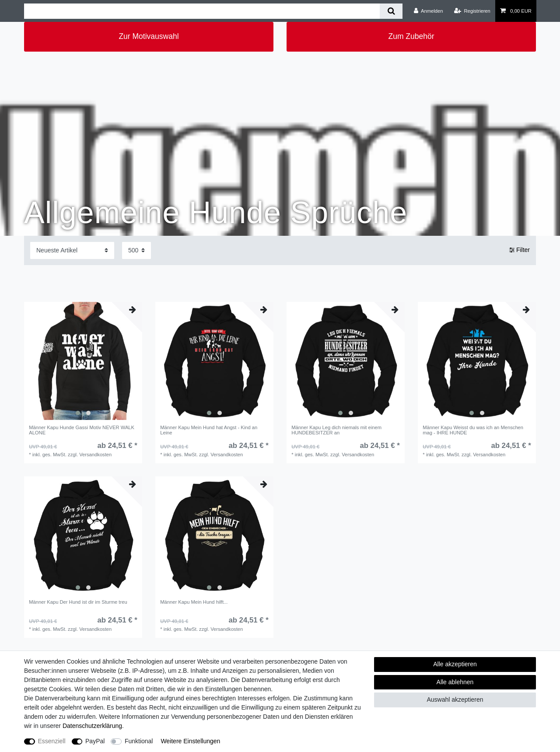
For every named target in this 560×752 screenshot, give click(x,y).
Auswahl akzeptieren (455, 700)
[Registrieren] (472, 11)
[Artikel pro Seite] (136, 250)
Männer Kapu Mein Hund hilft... (194, 602)
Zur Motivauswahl (149, 36)
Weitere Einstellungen (190, 741)
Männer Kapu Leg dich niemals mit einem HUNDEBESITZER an (336, 430)
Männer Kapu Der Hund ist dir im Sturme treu (78, 602)
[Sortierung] (72, 250)
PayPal (95, 741)
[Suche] (391, 11)
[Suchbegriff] (202, 11)
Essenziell (52, 741)
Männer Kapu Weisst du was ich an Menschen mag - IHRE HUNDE (473, 430)
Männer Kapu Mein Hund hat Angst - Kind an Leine (209, 430)
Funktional (139, 741)
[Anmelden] (429, 11)
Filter (520, 250)
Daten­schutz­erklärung (92, 726)
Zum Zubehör (411, 36)
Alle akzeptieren (455, 664)
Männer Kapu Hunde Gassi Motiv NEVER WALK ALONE (82, 430)
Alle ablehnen (455, 682)
